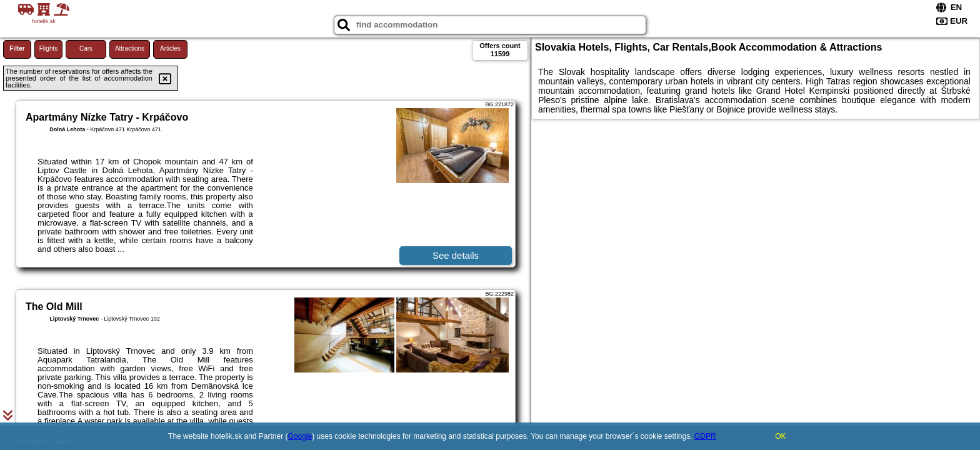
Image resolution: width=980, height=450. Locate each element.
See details (456, 255)
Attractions (130, 48)
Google (300, 436)
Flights (48, 48)
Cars (86, 48)
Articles (170, 48)
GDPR (705, 436)
